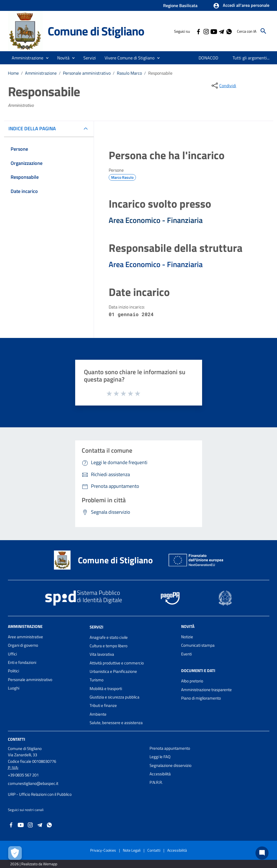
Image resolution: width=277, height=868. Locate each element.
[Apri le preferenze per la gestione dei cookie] (15, 853)
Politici (13, 671)
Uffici (12, 654)
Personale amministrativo (87, 73)
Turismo (97, 680)
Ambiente (98, 714)
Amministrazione (41, 73)
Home (13, 73)
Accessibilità (160, 774)
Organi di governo (23, 645)
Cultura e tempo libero (109, 646)
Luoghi (14, 688)
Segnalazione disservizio (171, 765)
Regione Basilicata (180, 5)
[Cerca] (263, 31)
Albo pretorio (192, 681)
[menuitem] (208, 58)
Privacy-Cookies (103, 850)
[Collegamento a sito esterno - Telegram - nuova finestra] (221, 31)
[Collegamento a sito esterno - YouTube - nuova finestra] (214, 31)
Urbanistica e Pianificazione (113, 671)
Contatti (16, 739)
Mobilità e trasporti (106, 689)
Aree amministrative (25, 637)
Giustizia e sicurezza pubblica (115, 697)
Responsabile (160, 73)
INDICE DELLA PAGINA (34, 128)
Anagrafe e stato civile (109, 637)
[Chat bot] (262, 853)
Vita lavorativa (102, 654)
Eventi (186, 654)
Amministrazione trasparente (206, 690)
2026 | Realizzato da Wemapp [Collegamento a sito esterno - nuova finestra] (34, 864)
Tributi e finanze (103, 705)
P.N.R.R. (156, 782)
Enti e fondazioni (22, 662)
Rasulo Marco (129, 73)
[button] (241, 6)
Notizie (187, 637)
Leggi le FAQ (160, 757)
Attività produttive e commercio (117, 663)
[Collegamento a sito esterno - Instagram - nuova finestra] (206, 31)
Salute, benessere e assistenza (116, 723)
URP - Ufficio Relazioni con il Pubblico (40, 794)
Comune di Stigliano (96, 31)
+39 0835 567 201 (23, 775)
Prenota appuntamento (170, 748)
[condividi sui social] (223, 86)
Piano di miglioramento (201, 698)
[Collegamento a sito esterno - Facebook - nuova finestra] (198, 31)
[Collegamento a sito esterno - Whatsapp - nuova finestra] (229, 31)
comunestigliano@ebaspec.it (33, 783)
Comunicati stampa (198, 645)
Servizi (96, 627)
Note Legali (132, 850)
